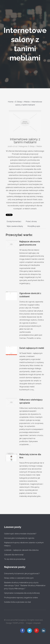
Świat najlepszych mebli (32, 348)
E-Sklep (19, 102)
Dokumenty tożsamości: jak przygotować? (22, 573)
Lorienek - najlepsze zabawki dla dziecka (21, 550)
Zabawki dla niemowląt (14, 555)
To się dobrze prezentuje (15, 559)
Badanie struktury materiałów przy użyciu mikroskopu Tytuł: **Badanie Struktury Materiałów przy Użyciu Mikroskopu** (25, 586)
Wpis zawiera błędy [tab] (15, 226)
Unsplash (37, 623)
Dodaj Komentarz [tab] (14, 221)
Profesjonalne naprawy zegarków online (21, 598)
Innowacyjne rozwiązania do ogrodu (19, 538)
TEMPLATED (18, 623)
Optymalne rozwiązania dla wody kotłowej (22, 593)
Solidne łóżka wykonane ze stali (17, 602)
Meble (27, 102)
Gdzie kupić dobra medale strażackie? (20, 534)
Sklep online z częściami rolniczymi (19, 578)
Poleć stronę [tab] (31, 221)
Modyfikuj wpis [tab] (34, 226)
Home (11, 102)
